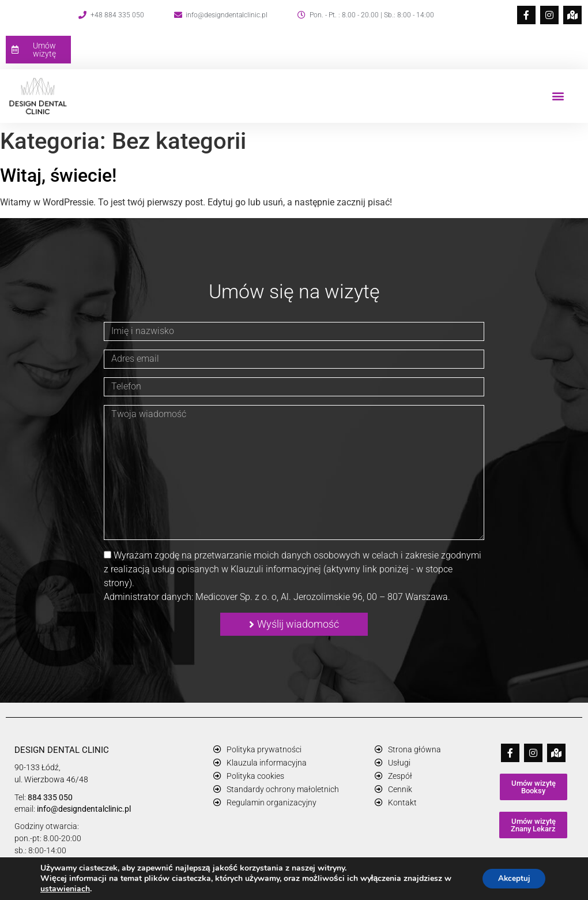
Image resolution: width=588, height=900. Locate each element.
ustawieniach (65, 889)
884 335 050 (50, 797)
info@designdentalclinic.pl (84, 809)
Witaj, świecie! (58, 175)
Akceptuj (512, 878)
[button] (558, 96)
